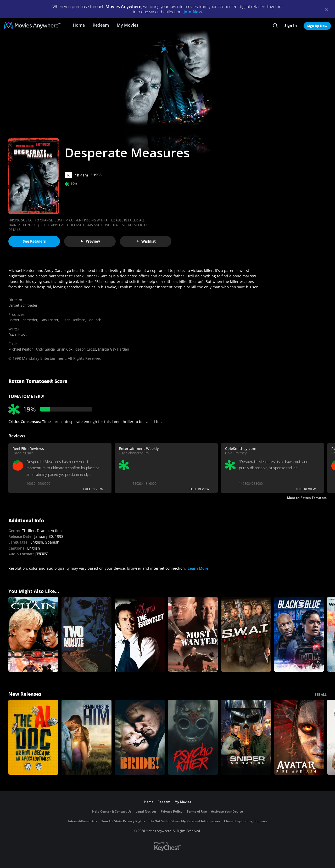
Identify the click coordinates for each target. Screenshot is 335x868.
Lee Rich (94, 320)
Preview (90, 241)
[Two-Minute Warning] (86, 634)
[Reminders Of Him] (86, 737)
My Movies (128, 25)
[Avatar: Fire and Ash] (299, 737)
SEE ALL (321, 695)
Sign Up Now (317, 26)
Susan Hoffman (73, 320)
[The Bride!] (140, 737)
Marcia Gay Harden (114, 349)
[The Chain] (33, 634)
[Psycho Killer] (193, 737)
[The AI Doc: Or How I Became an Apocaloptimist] (33, 737)
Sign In (291, 25)
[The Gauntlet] (140, 634)
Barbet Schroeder (23, 305)
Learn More (198, 568)
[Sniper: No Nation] (246, 737)
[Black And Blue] (299, 634)
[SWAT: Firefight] (246, 634)
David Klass (18, 335)
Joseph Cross (85, 349)
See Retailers (34, 241)
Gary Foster (49, 320)
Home (79, 25)
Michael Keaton (21, 349)
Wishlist (146, 241)
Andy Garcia (45, 349)
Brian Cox (65, 349)
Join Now (193, 12)
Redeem (101, 25)
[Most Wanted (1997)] (193, 634)
